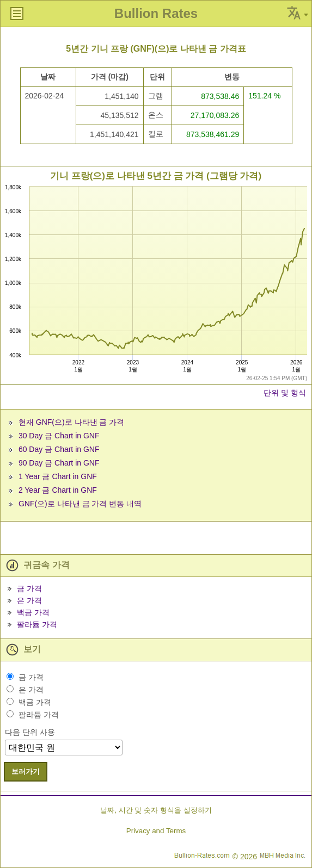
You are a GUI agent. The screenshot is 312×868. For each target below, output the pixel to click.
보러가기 (26, 771)
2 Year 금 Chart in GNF (58, 490)
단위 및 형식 (285, 393)
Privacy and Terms (156, 831)
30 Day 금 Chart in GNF (59, 436)
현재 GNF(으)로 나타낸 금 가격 (71, 422)
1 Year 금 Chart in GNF (58, 476)
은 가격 (29, 600)
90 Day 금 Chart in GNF (59, 463)
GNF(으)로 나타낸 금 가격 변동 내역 (80, 504)
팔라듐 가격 (37, 624)
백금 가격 (33, 612)
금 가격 (29, 588)
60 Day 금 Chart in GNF (59, 449)
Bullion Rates (156, 13)
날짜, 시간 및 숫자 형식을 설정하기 (156, 810)
